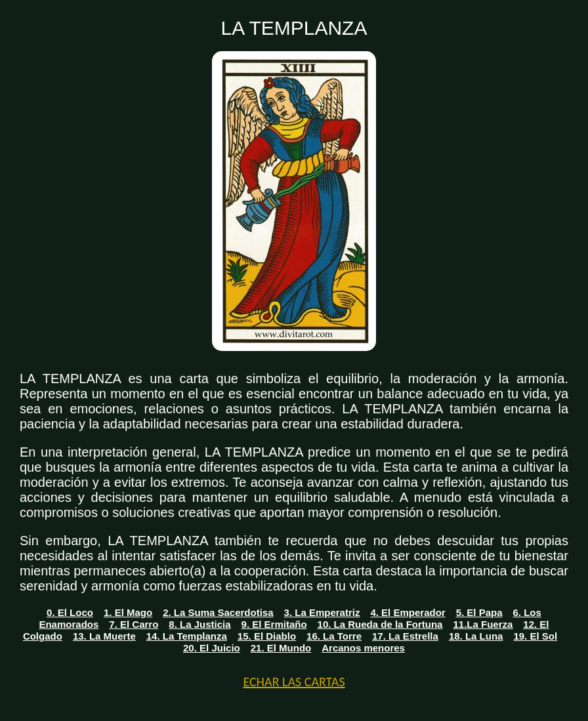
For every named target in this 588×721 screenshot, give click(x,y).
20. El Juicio (212, 648)
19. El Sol (535, 636)
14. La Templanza (187, 636)
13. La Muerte (104, 636)
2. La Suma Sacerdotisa (218, 612)
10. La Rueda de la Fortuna (380, 624)
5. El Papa (479, 612)
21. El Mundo (281, 648)
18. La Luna (476, 636)
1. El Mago (128, 612)
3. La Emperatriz (322, 612)
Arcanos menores (363, 648)
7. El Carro (134, 624)
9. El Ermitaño (274, 624)
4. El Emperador (408, 612)
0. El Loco (70, 612)
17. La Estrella (405, 636)
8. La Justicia (199, 624)
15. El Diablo (267, 636)
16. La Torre (334, 636)
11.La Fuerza (483, 624)
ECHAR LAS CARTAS (294, 682)
